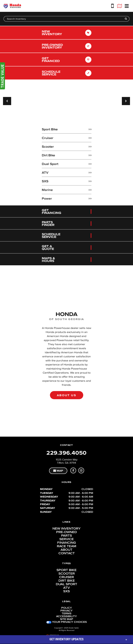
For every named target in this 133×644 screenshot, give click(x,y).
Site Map (67, 619)
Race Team (67, 546)
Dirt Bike (67, 581)
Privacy (66, 611)
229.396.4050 (66, 453)
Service (66, 539)
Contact (67, 553)
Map (58, 471)
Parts (66, 536)
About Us (66, 395)
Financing (66, 543)
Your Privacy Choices (67, 622)
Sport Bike (66, 570)
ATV (66, 588)
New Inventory (66, 528)
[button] (7, 101)
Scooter (67, 574)
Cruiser (66, 577)
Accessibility (66, 616)
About (66, 550)
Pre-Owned (66, 532)
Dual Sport (66, 584)
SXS (66, 591)
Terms (66, 613)
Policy (67, 608)
